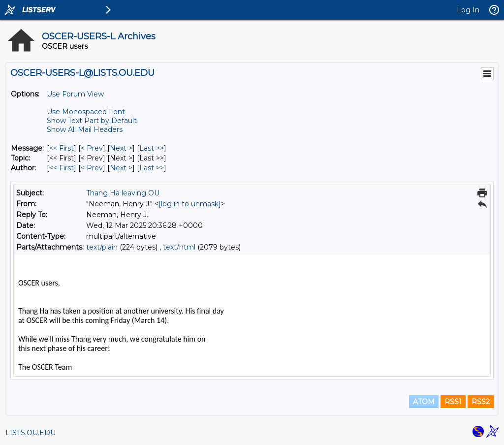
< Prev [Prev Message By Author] (92, 168)
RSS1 (453, 402)
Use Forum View (75, 94)
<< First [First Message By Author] (62, 168)
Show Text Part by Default (92, 121)
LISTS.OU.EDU (31, 433)
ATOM (424, 402)
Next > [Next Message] (121, 148)
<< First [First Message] (62, 148)
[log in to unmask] (190, 204)
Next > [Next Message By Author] (121, 168)
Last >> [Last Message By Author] (152, 168)
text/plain (102, 247)
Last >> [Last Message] (152, 148)
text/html (179, 247)
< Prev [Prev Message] (92, 148)
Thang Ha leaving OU (123, 193)
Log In (468, 10)
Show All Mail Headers (85, 129)
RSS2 (481, 402)
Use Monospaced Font (86, 112)
